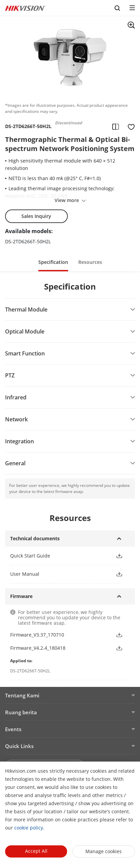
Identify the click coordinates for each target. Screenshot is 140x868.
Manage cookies (104, 851)
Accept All (36, 851)
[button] (53, 262)
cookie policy (29, 828)
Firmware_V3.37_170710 (37, 635)
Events (13, 729)
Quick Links (19, 746)
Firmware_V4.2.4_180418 (38, 648)
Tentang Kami (22, 695)
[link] (57, 556)
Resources (90, 262)
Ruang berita (21, 712)
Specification (53, 262)
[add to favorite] (129, 126)
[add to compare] (116, 126)
